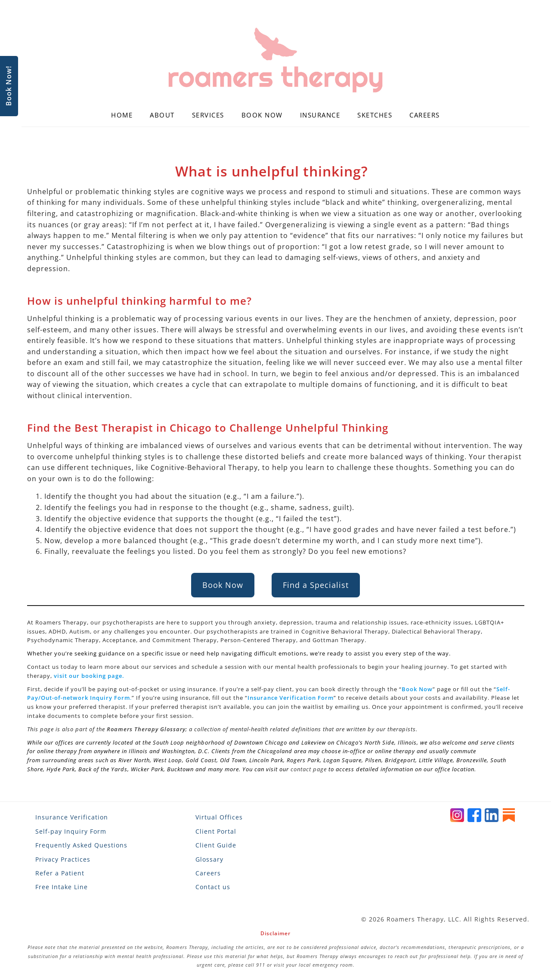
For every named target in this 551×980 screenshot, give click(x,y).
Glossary (209, 859)
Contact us (213, 887)
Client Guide (216, 845)
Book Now (262, 115)
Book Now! (9, 86)
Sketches (375, 115)
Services (208, 115)
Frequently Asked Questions (81, 845)
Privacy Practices (63, 859)
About (162, 115)
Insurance (320, 115)
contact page (309, 769)
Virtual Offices (219, 817)
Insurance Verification (72, 817)
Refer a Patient (60, 873)
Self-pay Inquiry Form (71, 831)
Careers (425, 115)
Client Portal (216, 831)
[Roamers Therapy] (275, 60)
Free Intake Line (62, 887)
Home (122, 115)
